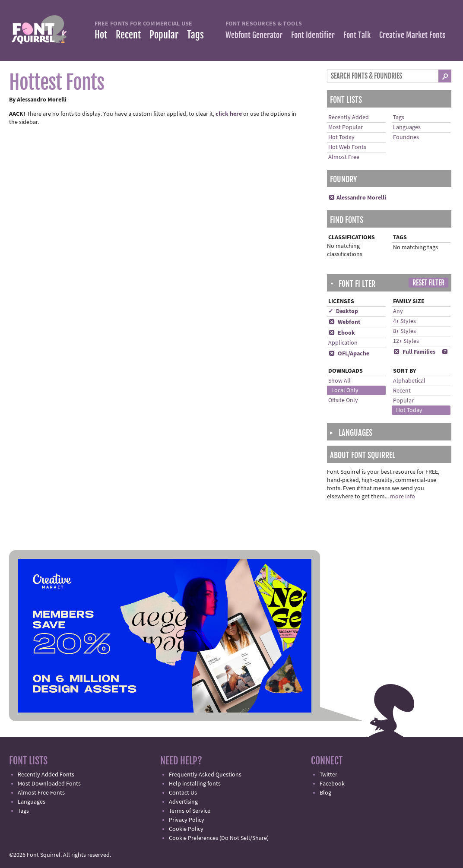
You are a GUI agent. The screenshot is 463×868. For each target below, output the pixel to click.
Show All (339, 381)
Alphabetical (409, 381)
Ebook (342, 333)
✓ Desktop (343, 311)
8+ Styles (404, 331)
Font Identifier (313, 35)
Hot (101, 35)
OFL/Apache (349, 354)
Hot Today (341, 137)
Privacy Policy (187, 820)
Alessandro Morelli (357, 198)
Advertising (183, 802)
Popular (164, 35)
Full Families (414, 352)
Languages (407, 127)
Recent (128, 35)
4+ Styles (404, 321)
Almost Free (344, 157)
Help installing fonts (195, 784)
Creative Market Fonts (412, 35)
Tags (195, 35)
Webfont (344, 322)
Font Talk (357, 35)
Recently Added (349, 117)
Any (398, 311)
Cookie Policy (186, 829)
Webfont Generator (254, 35)
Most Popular (346, 127)
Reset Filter (428, 283)
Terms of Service (190, 811)
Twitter (328, 775)
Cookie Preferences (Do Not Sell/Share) (219, 838)
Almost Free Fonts (41, 793)
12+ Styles (406, 341)
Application (343, 343)
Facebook (332, 784)
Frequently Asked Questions (205, 775)
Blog (325, 793)
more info (403, 497)
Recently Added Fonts (46, 775)
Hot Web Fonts (347, 147)
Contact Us (183, 793)
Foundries (406, 137)
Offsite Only (343, 400)
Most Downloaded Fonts (49, 784)
